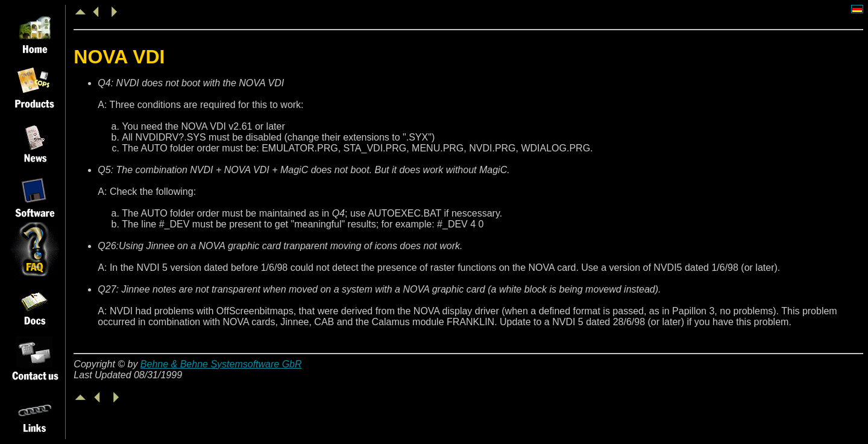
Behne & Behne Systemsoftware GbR (221, 364)
